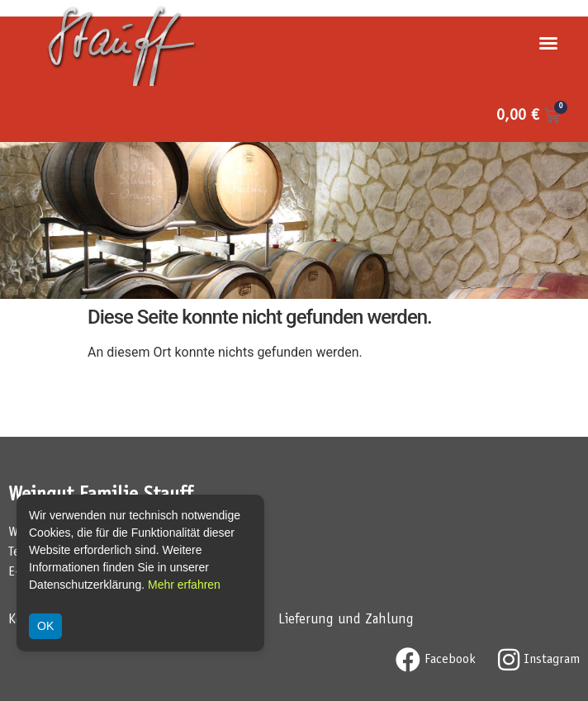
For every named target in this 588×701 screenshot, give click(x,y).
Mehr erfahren (184, 585)
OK (45, 626)
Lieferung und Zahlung (346, 620)
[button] (548, 43)
